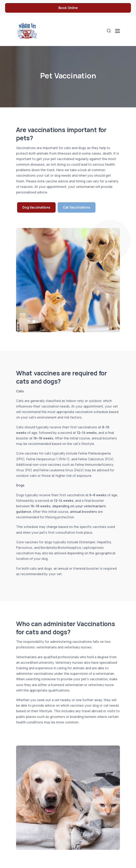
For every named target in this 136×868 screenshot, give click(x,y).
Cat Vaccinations (77, 207)
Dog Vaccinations (36, 207)
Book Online (68, 8)
